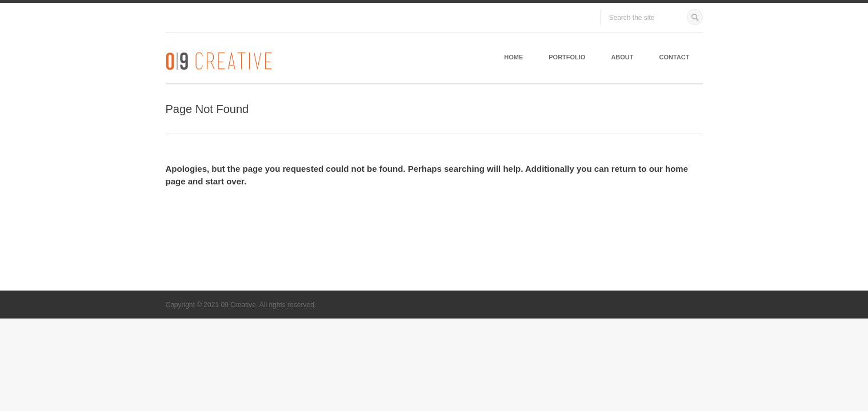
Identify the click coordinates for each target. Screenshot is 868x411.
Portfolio (567, 57)
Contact (675, 57)
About (622, 57)
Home (513, 57)
